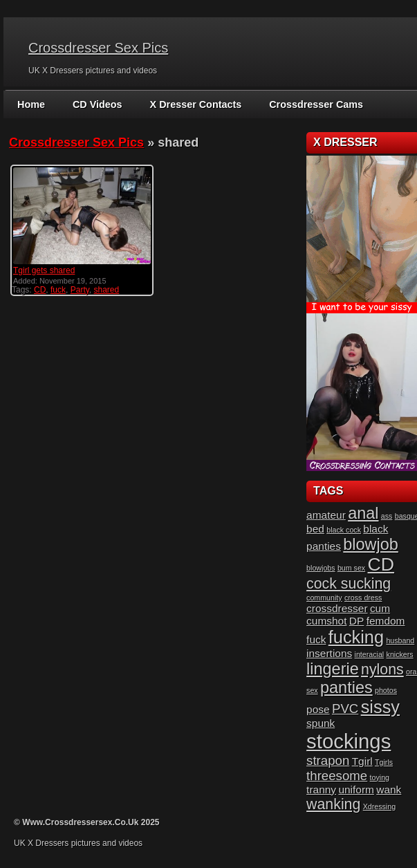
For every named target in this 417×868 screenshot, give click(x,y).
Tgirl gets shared (44, 270)
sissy (380, 707)
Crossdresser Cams (311, 104)
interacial (370, 654)
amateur (326, 515)
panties (346, 687)
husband (400, 640)
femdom (386, 621)
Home (31, 104)
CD (40, 290)
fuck (58, 290)
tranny (321, 789)
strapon (328, 760)
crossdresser (337, 608)
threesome (337, 776)
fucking (356, 637)
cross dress (363, 598)
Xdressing (379, 806)
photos (386, 690)
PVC (345, 709)
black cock (344, 530)
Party (80, 290)
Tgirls (384, 762)
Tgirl (362, 761)
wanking (333, 804)
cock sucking (349, 584)
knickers (400, 654)
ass (387, 516)
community (324, 598)
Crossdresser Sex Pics (98, 48)
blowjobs (321, 568)
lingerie (333, 669)
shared (107, 290)
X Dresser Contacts (193, 104)
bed (315, 529)
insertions (329, 653)
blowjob (371, 544)
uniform (356, 789)
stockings (349, 741)
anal (363, 513)
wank (389, 789)
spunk (321, 723)
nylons (382, 670)
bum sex (351, 568)
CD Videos (96, 104)
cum (380, 608)
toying (380, 777)
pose (318, 709)
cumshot (326, 621)
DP (356, 621)
